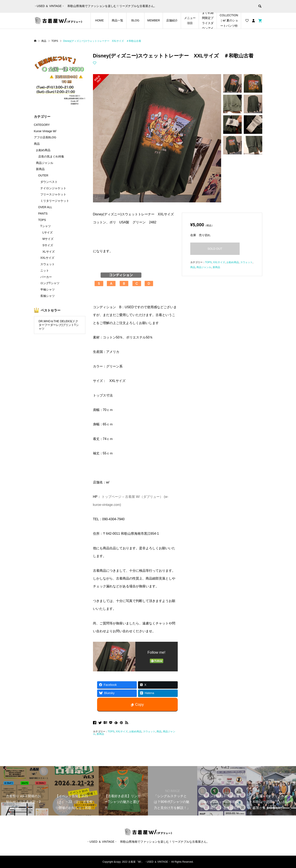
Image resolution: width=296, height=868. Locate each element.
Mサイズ (48, 239)
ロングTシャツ (50, 283)
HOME (100, 20)
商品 (159, 731)
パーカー (46, 277)
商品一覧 (117, 20)
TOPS (111, 731)
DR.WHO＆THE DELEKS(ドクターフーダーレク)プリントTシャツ (59, 325)
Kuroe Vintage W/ (45, 131)
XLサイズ (49, 252)
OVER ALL (45, 207)
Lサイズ (48, 232)
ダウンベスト (49, 182)
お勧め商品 (135, 731)
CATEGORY (42, 125)
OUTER (43, 175)
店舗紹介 (172, 20)
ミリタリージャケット (55, 201)
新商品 (100, 734)
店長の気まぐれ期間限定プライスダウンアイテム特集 (208, 21)
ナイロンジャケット (53, 188)
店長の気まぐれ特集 (51, 156)
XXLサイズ (122, 731)
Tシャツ (46, 226)
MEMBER (154, 20)
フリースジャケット (53, 194)
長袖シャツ (48, 296)
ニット (45, 271)
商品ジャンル (204, 267)
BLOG (135, 20)
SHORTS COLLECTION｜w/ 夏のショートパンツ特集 (229, 21)
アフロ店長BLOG (45, 137)
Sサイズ (48, 245)
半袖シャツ (48, 289)
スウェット (149, 731)
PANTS (43, 213)
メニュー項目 (190, 20)
